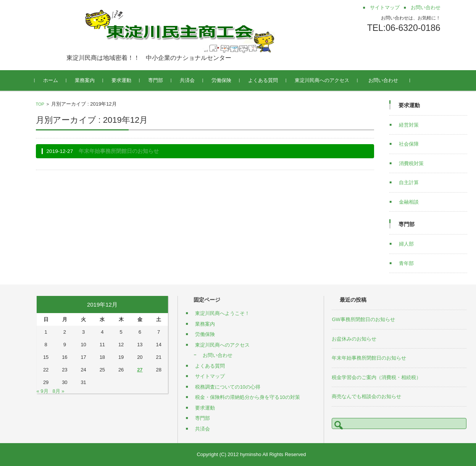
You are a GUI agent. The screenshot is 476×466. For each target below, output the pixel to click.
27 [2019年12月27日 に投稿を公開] (140, 370)
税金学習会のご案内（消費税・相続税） (376, 377)
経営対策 (409, 125)
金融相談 (409, 202)
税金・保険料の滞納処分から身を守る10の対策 (247, 397)
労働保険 (223, 80)
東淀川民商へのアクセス (323, 80)
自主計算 (409, 182)
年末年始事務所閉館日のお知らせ (119, 151)
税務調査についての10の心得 (228, 387)
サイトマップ (210, 376)
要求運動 (123, 80)
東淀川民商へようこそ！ (222, 313)
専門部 (157, 80)
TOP (40, 104)
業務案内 (86, 80)
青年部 (406, 263)
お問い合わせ (387, 80)
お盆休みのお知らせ (354, 339)
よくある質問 (264, 80)
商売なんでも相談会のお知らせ (366, 396)
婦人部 (406, 244)
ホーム (52, 80)
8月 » (58, 391)
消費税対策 (411, 163)
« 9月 (43, 391)
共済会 (188, 80)
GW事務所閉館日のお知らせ (363, 319)
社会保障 (409, 144)
